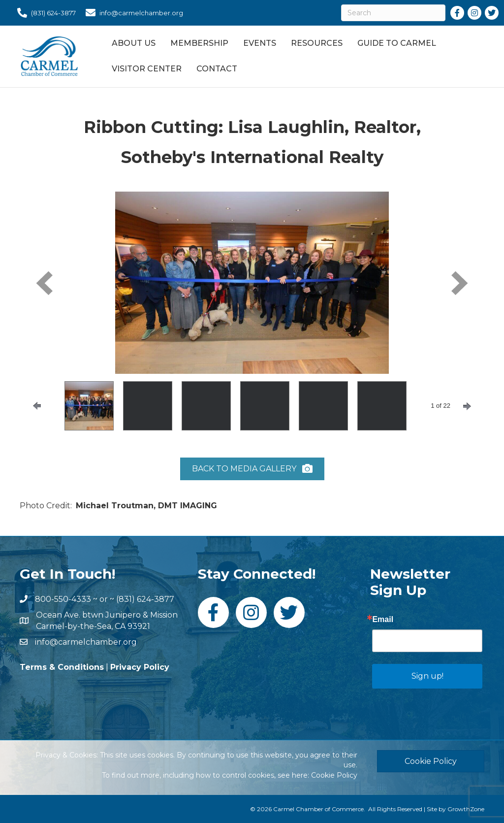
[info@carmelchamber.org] (132, 13)
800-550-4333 (63, 599)
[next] (460, 283)
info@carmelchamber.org (86, 642)
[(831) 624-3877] (44, 13)
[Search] (393, 13)
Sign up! (427, 676)
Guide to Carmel (397, 43)
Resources (317, 43)
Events (260, 43)
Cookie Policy (334, 775)
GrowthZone (466, 809)
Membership (199, 43)
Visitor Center (147, 69)
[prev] (44, 283)
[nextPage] (467, 406)
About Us (134, 43)
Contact (217, 69)
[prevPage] (37, 406)
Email (383, 620)
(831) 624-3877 (145, 599)
